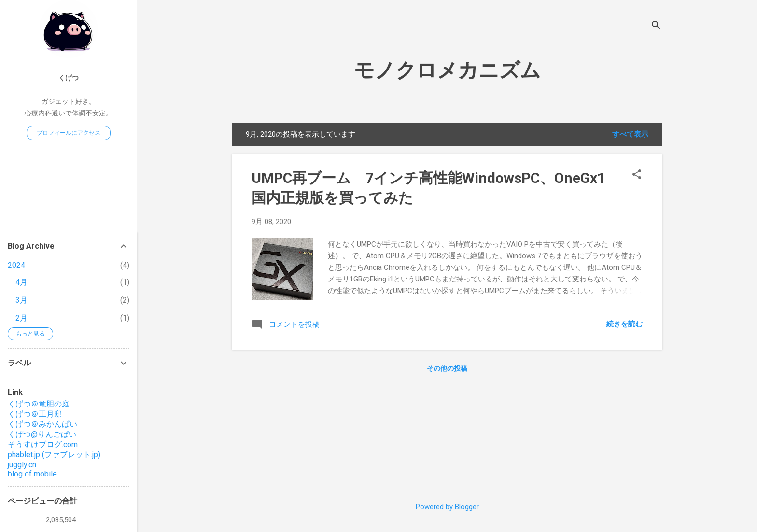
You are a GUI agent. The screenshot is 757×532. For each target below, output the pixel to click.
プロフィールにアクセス (69, 133)
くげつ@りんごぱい (42, 434)
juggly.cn (22, 465)
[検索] (656, 26)
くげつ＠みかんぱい (42, 424)
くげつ (69, 78)
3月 (21, 300)
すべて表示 (630, 134)
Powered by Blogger (447, 507)
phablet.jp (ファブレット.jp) (54, 455)
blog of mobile (32, 474)
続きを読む (624, 324)
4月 (21, 282)
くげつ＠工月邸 (35, 414)
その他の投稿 (447, 368)
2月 (21, 318)
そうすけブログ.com (43, 444)
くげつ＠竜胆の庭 (39, 404)
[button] (637, 175)
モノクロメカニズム (447, 70)
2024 (16, 265)
